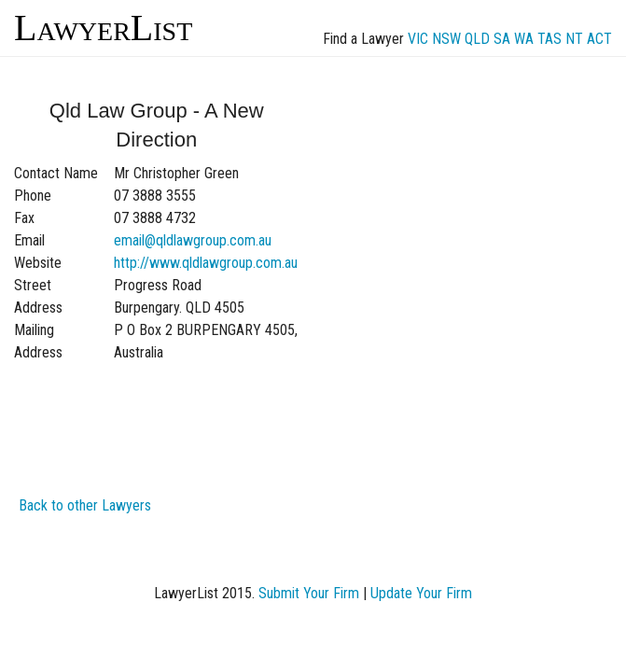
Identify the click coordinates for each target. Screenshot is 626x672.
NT (574, 39)
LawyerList (103, 28)
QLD (477, 39)
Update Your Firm (421, 593)
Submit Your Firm (309, 593)
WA (524, 39)
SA (502, 39)
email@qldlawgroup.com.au (193, 240)
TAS (549, 39)
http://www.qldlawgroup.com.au (206, 263)
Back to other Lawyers (85, 505)
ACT (599, 39)
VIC (418, 39)
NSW (446, 39)
